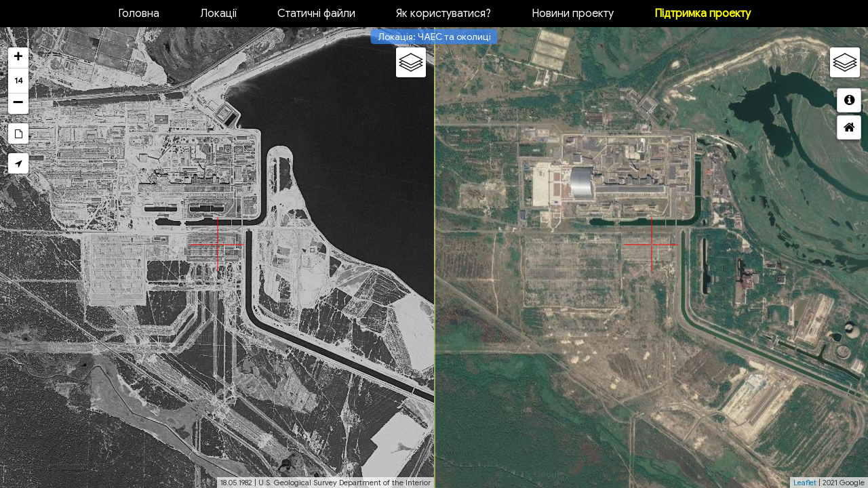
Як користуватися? (443, 14)
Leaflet (805, 483)
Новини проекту (573, 14)
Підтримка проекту (703, 14)
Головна (139, 14)
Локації (218, 14)
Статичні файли (316, 14)
